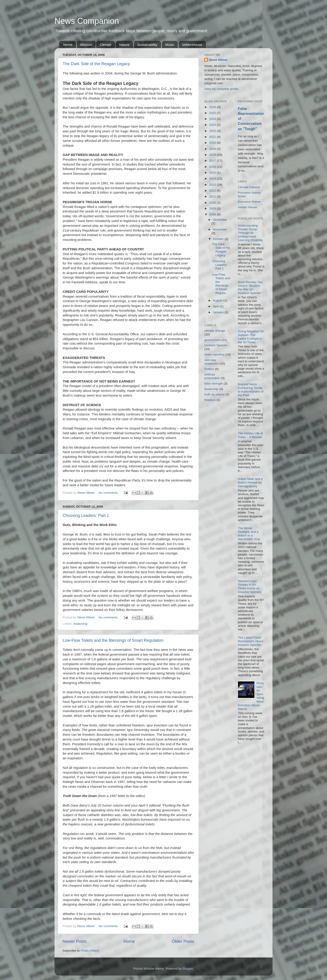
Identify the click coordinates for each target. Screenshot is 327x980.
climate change (215, 331)
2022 (213, 131)
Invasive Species (216, 345)
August (218, 300)
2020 (213, 143)
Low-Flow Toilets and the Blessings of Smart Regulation (113, 640)
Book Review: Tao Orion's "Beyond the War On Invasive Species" (250, 288)
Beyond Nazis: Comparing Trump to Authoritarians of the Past (251, 390)
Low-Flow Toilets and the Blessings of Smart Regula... (221, 284)
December (220, 220)
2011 (213, 196)
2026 (213, 107)
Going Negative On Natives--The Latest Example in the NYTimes (251, 337)
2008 (213, 214)
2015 (213, 173)
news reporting (214, 354)
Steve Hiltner (218, 60)
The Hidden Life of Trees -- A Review (250, 435)
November (220, 229)
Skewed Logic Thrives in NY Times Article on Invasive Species (249, 587)
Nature (124, 45)
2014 (213, 179)
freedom (210, 400)
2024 (213, 119)
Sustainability (147, 45)
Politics (209, 369)
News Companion (87, 21)
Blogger (188, 969)
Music (170, 45)
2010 (213, 203)
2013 (213, 185)
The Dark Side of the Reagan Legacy (96, 64)
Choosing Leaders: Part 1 (86, 516)
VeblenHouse (192, 45)
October (219, 239)
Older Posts (183, 941)
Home (68, 45)
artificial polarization (212, 376)
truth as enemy (214, 394)
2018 (213, 155)
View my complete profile (221, 89)
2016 (213, 167)
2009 (213, 209)
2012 (213, 191)
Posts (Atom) (90, 951)
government (212, 340)
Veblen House (248, 207)
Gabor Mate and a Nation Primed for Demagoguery (250, 483)
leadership (80, 624)
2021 (213, 137)
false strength (214, 384)
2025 (213, 113)
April (216, 306)
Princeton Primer (249, 202)
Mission (86, 45)
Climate (105, 45)
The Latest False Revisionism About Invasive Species (251, 641)
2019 (213, 149)
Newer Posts (75, 941)
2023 (213, 125)
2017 (213, 161)
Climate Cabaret (249, 187)
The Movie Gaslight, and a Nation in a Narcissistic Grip (249, 534)
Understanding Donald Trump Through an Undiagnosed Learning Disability (250, 233)
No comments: (109, 493)
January (219, 312)
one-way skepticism (212, 362)
